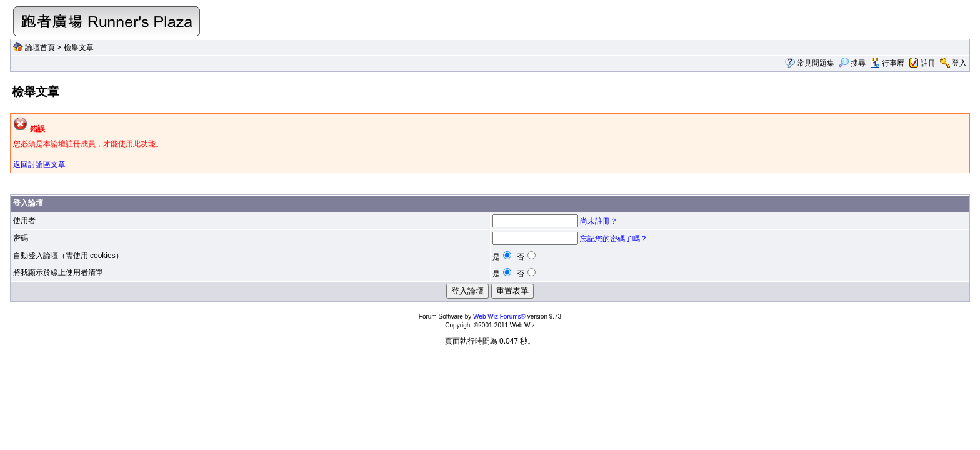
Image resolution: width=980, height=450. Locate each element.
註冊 (928, 63)
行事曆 (887, 63)
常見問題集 (816, 63)
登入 (959, 63)
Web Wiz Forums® (499, 317)
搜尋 (852, 63)
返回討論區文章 (39, 164)
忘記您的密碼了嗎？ (614, 239)
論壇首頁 (40, 47)
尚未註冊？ (599, 221)
